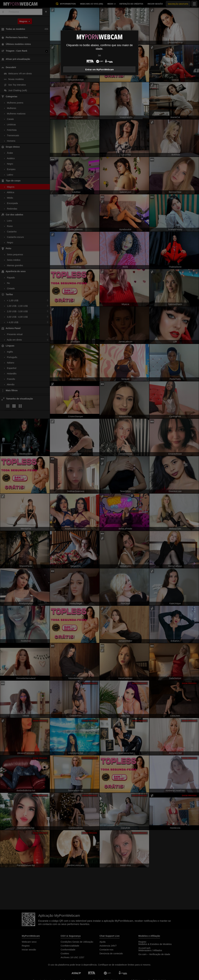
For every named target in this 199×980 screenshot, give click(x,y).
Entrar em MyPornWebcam (100, 70)
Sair (99, 55)
